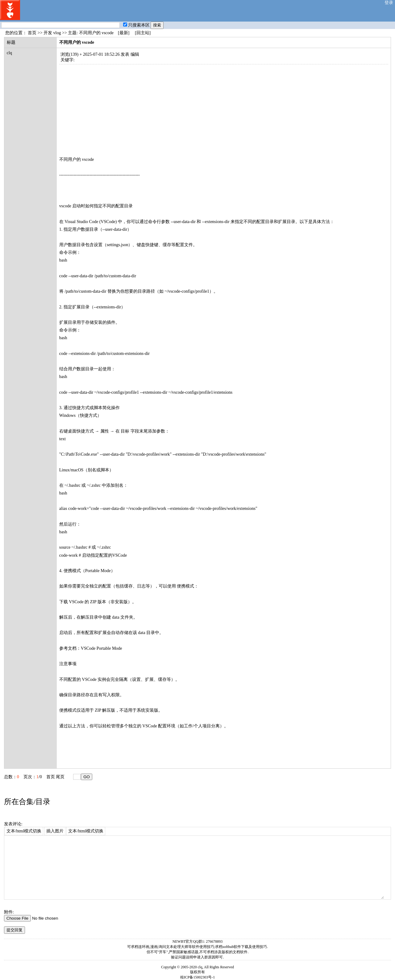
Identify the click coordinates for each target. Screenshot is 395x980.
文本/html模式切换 (24, 831)
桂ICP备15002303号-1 (198, 977)
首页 (32, 33)
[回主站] (143, 33)
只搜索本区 (136, 25)
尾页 (60, 777)
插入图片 (55, 831)
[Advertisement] (224, 108)
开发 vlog (52, 33)
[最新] (124, 33)
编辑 (135, 54)
